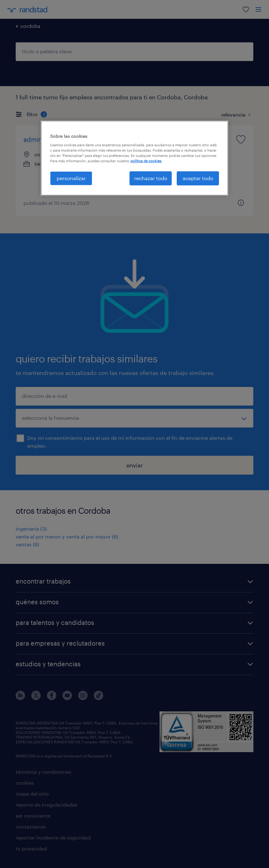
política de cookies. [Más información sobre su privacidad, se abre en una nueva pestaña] (146, 161)
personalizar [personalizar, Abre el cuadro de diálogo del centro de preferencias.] (71, 178)
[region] (134, 158)
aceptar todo (198, 178)
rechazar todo (151, 178)
